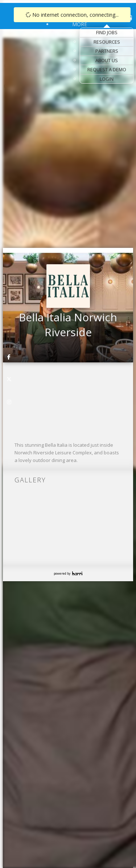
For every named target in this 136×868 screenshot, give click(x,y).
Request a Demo (107, 69)
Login (107, 79)
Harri (77, 573)
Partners (107, 51)
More (80, 24)
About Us (107, 60)
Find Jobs (107, 32)
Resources (107, 42)
